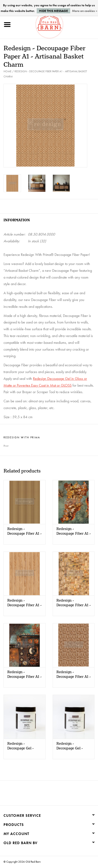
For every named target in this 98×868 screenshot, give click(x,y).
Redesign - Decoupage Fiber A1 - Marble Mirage (74, 531)
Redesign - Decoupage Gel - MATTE (20, 746)
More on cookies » (85, 11)
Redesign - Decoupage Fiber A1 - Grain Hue (24, 603)
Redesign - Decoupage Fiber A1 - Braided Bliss (74, 675)
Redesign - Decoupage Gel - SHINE (70, 746)
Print (6, 446)
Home (7, 71)
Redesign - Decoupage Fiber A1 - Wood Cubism (74, 603)
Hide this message (53, 11)
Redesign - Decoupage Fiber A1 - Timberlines (24, 531)
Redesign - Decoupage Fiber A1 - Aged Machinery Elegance (24, 675)
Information (17, 220)
